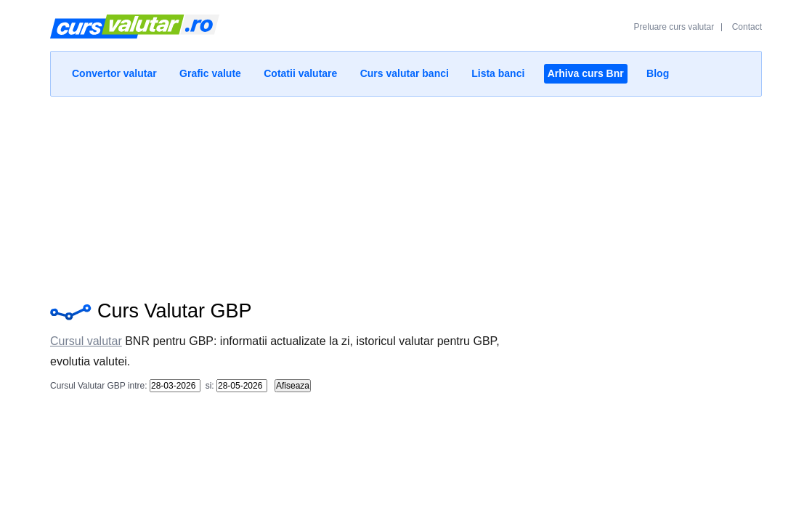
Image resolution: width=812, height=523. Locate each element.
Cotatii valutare (300, 73)
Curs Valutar (135, 33)
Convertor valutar (114, 73)
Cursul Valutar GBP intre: (99, 386)
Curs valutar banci (405, 73)
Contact (747, 27)
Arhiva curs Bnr (586, 73)
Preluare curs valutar (674, 27)
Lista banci (498, 73)
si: (208, 386)
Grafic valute (210, 73)
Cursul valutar (86, 341)
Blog (658, 73)
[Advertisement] (406, 195)
